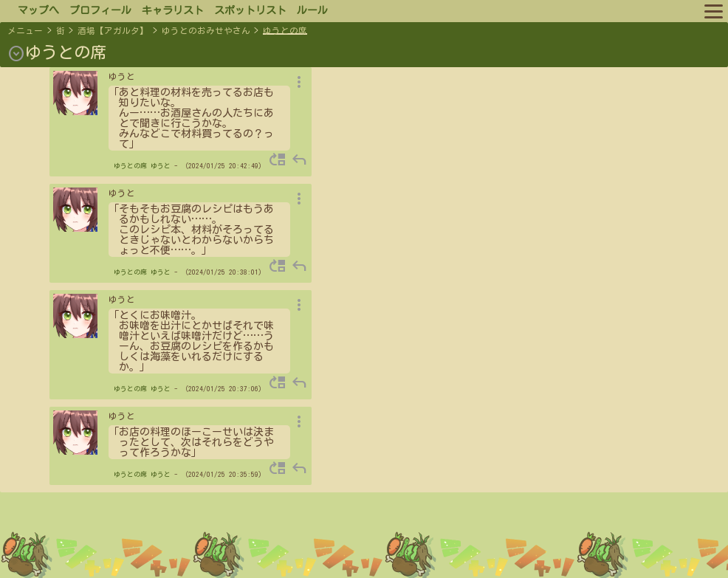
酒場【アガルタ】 (113, 31)
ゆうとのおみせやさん (206, 31)
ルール (312, 10)
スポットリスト (250, 10)
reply (299, 159)
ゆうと (161, 166)
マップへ (38, 10)
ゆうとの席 (285, 31)
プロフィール (100, 10)
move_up (278, 159)
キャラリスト (173, 10)
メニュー (25, 31)
